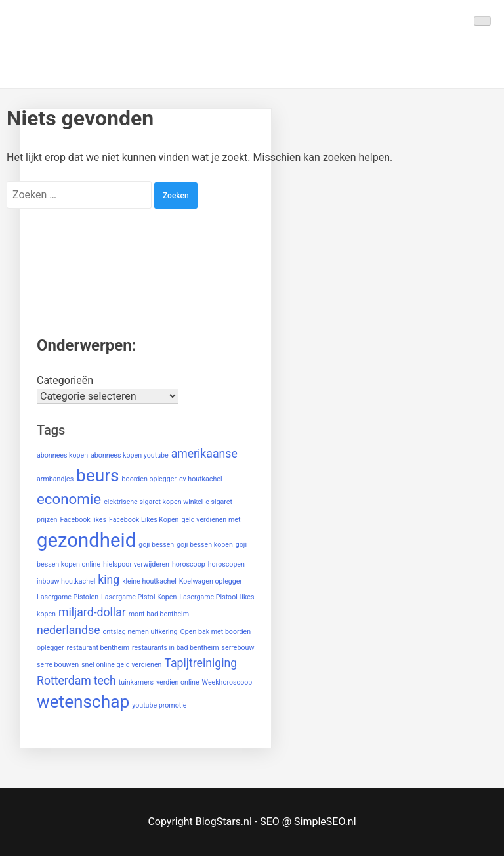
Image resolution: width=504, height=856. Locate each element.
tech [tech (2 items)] (105, 681)
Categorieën (65, 380)
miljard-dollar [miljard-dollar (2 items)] (92, 612)
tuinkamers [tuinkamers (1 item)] (136, 682)
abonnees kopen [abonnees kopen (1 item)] (62, 455)
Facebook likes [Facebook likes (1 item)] (83, 520)
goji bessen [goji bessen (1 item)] (156, 545)
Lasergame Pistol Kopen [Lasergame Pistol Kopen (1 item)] (139, 597)
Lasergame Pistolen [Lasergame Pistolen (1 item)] (68, 597)
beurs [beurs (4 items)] (98, 475)
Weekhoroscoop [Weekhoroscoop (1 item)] (227, 682)
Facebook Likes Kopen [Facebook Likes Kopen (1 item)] (144, 520)
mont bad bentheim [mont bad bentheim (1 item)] (159, 614)
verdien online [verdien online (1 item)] (178, 682)
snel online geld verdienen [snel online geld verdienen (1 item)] (121, 665)
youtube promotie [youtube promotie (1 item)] (159, 705)
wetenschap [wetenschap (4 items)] (83, 702)
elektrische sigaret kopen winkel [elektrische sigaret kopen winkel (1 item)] (153, 502)
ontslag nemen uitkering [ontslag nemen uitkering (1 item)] (140, 632)
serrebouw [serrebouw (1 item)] (238, 648)
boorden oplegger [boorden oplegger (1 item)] (149, 479)
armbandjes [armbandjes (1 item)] (55, 479)
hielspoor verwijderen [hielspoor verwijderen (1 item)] (136, 564)
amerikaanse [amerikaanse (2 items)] (204, 454)
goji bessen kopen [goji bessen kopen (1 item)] (205, 545)
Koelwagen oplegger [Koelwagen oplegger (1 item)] (211, 581)
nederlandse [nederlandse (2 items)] (69, 630)
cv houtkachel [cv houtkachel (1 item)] (201, 479)
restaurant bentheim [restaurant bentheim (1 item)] (98, 648)
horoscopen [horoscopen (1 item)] (226, 564)
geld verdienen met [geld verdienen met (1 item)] (211, 520)
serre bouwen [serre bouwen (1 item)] (58, 665)
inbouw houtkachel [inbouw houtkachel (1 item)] (66, 581)
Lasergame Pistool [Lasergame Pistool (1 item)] (208, 597)
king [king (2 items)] (109, 580)
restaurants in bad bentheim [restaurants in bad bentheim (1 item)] (176, 648)
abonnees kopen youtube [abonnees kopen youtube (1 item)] (130, 455)
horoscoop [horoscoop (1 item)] (189, 564)
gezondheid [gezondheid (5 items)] (86, 540)
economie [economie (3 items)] (69, 499)
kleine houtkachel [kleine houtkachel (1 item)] (149, 581)
